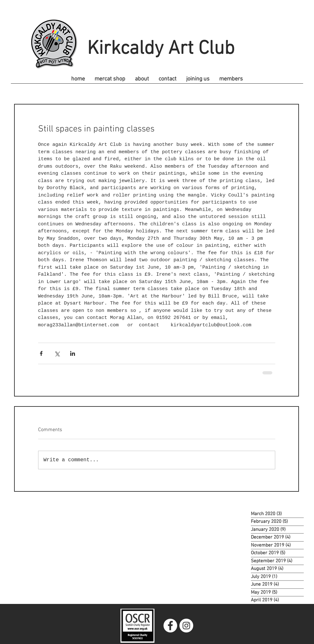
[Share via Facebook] (41, 353)
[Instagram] (186, 626)
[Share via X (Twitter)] (57, 353)
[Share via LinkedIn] (73, 353)
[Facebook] (170, 626)
